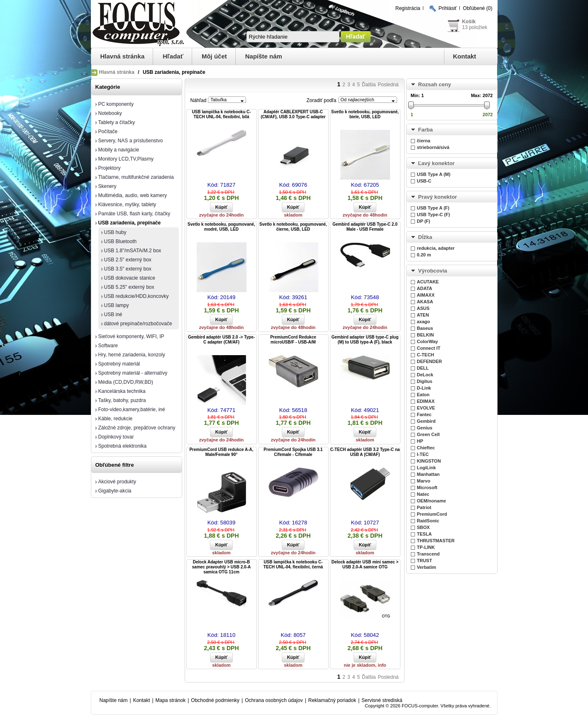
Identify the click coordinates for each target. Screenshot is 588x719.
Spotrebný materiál (119, 364)
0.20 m (424, 255)
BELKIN (426, 335)
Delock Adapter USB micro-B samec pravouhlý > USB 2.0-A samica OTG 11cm (221, 567)
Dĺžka (425, 237)
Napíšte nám (264, 56)
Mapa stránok (171, 700)
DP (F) (424, 221)
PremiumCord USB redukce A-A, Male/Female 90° (221, 452)
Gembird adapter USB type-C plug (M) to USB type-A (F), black (365, 340)
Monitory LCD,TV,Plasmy (126, 159)
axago (424, 322)
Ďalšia (369, 85)
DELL (423, 368)
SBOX (423, 527)
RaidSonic (428, 521)
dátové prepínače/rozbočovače (138, 324)
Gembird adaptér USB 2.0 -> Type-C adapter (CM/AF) (221, 340)
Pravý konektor (438, 197)
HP (420, 441)
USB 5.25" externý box (129, 287)
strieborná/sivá (433, 147)
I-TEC (423, 454)
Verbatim (427, 567)
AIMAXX (426, 295)
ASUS (423, 308)
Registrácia (408, 8)
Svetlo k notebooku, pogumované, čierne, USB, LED (293, 227)
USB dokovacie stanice (130, 278)
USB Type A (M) (434, 174)
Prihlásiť (448, 8)
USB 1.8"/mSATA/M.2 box (133, 251)
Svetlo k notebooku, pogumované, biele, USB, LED (365, 114)
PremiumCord (432, 514)
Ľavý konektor (437, 163)
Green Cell (428, 434)
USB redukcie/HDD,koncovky (137, 296)
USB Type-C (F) (434, 214)
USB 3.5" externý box (128, 269)
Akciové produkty (117, 482)
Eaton (423, 395)
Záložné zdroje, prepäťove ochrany (137, 428)
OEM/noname (432, 501)
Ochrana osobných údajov (274, 700)
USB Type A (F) (433, 208)
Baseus (425, 328)
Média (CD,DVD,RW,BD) (126, 382)
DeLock (425, 375)
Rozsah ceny (435, 84)
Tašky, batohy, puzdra (122, 400)
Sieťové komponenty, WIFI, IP (131, 336)
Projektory (110, 168)
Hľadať (173, 56)
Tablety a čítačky (117, 122)
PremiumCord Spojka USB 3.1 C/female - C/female (293, 452)
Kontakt (465, 56)
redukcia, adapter (436, 248)
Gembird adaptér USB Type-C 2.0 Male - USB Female (365, 227)
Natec (423, 494)
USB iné (113, 314)
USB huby (115, 232)
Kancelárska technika (122, 391)
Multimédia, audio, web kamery (133, 195)
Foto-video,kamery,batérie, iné (132, 409)
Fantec (424, 414)
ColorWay (428, 341)
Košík (469, 22)
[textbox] (293, 37)
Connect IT (429, 348)
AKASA (425, 302)
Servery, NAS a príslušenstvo (131, 141)
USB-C (424, 181)
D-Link (424, 388)
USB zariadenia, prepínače (130, 223)
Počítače (108, 132)
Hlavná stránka (123, 56)
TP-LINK (426, 547)
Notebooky (110, 113)
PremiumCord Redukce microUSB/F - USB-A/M (293, 340)
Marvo (424, 481)
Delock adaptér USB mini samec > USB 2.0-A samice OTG (365, 564)
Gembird (426, 421)
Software (108, 346)
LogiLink (427, 468)
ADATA (425, 288)
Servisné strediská (382, 700)
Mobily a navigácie (119, 150)
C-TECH (426, 355)
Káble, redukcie (116, 419)
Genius (425, 428)
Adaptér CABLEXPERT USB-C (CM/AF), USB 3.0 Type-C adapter (293, 114)
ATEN (423, 315)
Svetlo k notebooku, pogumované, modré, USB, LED (221, 227)
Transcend (428, 554)
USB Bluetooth (121, 241)
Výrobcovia (433, 271)
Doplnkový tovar (116, 437)
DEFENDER (430, 361)
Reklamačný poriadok (332, 700)
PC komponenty (116, 104)
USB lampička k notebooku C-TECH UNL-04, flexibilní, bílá (221, 114)
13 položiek (475, 27)
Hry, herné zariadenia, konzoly (132, 355)
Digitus (425, 381)
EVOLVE (426, 408)
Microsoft (427, 487)
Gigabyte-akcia (115, 491)
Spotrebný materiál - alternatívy (133, 373)
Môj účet (214, 56)
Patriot (424, 507)
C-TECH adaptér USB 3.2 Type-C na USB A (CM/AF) (365, 452)
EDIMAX (426, 401)
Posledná (388, 85)
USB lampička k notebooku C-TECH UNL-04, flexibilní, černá (293, 564)
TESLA (425, 534)
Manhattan (428, 474)
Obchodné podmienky (215, 700)
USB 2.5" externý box (128, 260)
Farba (426, 130)
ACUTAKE (428, 282)
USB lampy (117, 305)
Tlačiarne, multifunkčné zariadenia (136, 177)
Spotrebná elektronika (123, 446)
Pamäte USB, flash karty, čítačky (134, 214)
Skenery (107, 186)
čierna (424, 141)
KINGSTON (429, 461)
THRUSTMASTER (436, 541)
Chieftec (426, 448)
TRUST (425, 561)
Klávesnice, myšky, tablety (127, 205)
